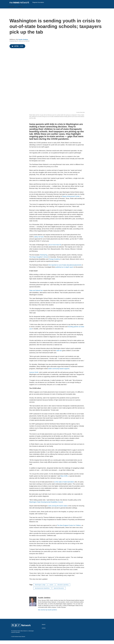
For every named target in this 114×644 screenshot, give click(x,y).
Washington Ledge (40, 588)
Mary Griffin (64, 480)
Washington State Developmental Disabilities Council (46, 506)
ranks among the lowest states (58, 509)
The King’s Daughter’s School (39, 261)
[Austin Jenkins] (33, 605)
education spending (63, 588)
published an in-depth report (64, 271)
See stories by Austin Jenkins (47, 613)
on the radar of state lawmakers (64, 485)
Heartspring (44, 258)
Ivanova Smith (34, 376)
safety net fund (39, 240)
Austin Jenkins (23, 43)
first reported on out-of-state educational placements (65, 269)
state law (59, 354)
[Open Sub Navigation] (16, 10)
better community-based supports (59, 372)
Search (44, 628)
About (20, 10)
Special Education (59, 592)
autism (51, 588)
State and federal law (36, 294)
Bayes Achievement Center (71, 200)
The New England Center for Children (69, 529)
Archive (44, 632)
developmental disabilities (42, 592)
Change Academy (54, 263)
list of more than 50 (55, 248)
